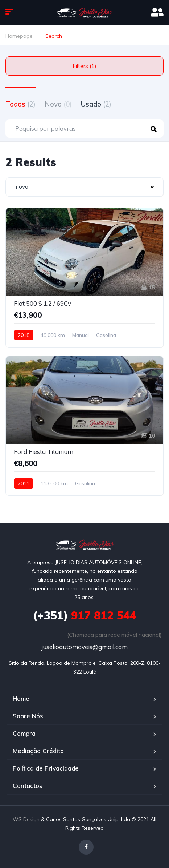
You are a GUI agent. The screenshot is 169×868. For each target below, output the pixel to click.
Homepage (19, 36)
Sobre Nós (28, 716)
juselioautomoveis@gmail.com (84, 647)
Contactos (28, 786)
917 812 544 (85, 615)
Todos (20, 104)
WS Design (26, 819)
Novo (58, 104)
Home (21, 698)
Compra (24, 733)
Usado (96, 104)
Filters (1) (84, 66)
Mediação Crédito (38, 751)
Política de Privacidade (46, 768)
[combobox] (84, 187)
